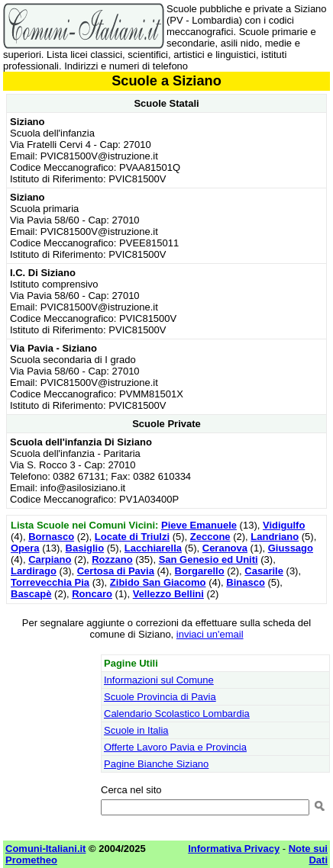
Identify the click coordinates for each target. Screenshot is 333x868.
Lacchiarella (153, 548)
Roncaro (92, 594)
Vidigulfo (284, 525)
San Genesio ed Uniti (209, 559)
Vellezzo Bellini (168, 594)
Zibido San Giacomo (158, 582)
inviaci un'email (210, 634)
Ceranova (225, 548)
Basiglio (85, 548)
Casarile (264, 571)
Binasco (246, 582)
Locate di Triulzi (132, 537)
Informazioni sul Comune (159, 680)
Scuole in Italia (136, 730)
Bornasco (51, 537)
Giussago (291, 548)
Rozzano (112, 559)
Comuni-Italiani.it (45, 849)
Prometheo (31, 860)
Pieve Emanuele (199, 525)
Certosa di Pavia (116, 571)
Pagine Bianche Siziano (156, 764)
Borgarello (200, 571)
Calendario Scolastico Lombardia (177, 714)
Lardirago (34, 571)
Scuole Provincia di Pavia (160, 697)
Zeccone (210, 537)
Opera (25, 548)
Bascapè (31, 594)
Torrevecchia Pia (50, 582)
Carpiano (50, 559)
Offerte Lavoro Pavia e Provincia (175, 747)
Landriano (275, 537)
